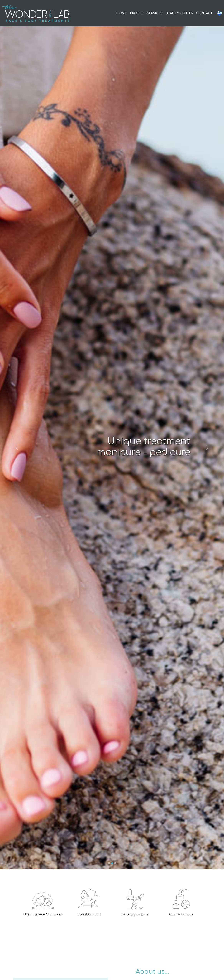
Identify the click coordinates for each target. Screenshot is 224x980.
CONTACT (204, 13)
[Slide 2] (112, 863)
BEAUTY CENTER (179, 13)
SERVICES (155, 13)
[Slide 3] (115, 863)
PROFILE (137, 13)
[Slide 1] (109, 863)
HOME (122, 13)
